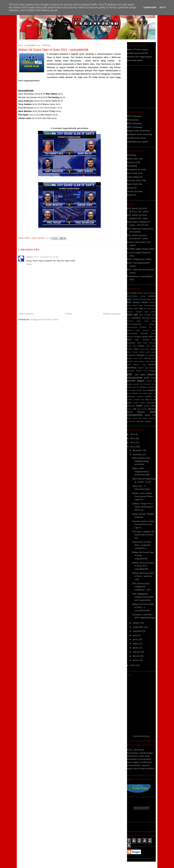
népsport (152, 368)
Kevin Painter (132, 352)
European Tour (146, 327)
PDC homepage (134, 116)
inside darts (132, 346)
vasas (139, 406)
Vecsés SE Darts (135, 191)
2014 (133, 434)
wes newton (142, 409)
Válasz (29, 264)
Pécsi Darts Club (135, 173)
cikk (141, 308)
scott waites (131, 390)
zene (133, 421)
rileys (154, 384)
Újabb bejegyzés (26, 314)
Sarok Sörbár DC (135, 177)
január (136, 660)
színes (130, 399)
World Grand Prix (134, 418)
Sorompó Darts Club (136, 180)
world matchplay (149, 418)
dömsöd (130, 321)
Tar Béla (145, 399)
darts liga (132, 314)
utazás (142, 403)
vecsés (147, 406)
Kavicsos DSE (134, 162)
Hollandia (146, 340)
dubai (139, 321)
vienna (130, 409)
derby (153, 318)
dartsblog (136, 318)
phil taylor (140, 375)
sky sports (143, 393)
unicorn (136, 403)
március (137, 652)
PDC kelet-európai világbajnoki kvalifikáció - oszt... (142, 587)
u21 (151, 400)
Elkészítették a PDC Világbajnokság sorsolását (141, 461)
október (136, 623)
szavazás (140, 397)
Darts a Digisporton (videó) (139, 259)
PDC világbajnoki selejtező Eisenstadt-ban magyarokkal (143, 597)
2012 (133, 443)
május (136, 644)
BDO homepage (134, 123)
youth (129, 421)
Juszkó (30, 257)
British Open (138, 306)
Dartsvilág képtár (135, 60)
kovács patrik (145, 352)
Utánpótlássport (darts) (138, 142)
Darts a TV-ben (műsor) (138, 50)
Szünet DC (132, 188)
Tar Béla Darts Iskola (137, 138)
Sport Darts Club (135, 184)
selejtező (152, 390)
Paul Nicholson (149, 371)
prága (153, 378)
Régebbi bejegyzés (112, 314)
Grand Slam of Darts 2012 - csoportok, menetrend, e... (142, 545)
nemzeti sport (143, 368)
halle (137, 340)
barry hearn (151, 299)
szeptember (138, 627)
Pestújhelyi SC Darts (137, 170)
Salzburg (152, 387)
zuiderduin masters (143, 421)
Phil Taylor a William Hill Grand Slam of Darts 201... (143, 535)
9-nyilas (133, 293)
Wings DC (132, 195)
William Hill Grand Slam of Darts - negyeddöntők (143, 555)
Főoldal (68, 314)
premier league (136, 381)
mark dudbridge (145, 358)
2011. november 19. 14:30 (46, 257)
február (136, 656)
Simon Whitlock (133, 393)
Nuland (139, 371)
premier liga (151, 381)
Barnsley (143, 299)
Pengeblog (132, 166)
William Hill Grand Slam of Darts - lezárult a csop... (143, 576)
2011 (133, 447)
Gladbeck (138, 337)
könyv (153, 352)
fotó (138, 330)
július (135, 635)
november (137, 454)
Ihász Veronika (149, 343)
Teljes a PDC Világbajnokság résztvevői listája (141, 471)
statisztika (131, 396)
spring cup (152, 393)
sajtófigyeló (144, 387)
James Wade (133, 349)
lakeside (141, 355)
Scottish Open (142, 390)
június (136, 639)
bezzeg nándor (140, 302)
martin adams (139, 362)
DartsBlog (132, 155)
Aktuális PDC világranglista (139, 57)
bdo (129, 302)
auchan (143, 296)
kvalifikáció (132, 355)
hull (154, 340)
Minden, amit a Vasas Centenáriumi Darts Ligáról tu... (142, 496)
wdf (135, 409)
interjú (141, 346)
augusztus (138, 631)
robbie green (132, 387)
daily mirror (150, 312)
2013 (133, 438)
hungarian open (134, 343)
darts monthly (145, 315)
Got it (163, 7)
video (153, 406)
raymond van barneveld (142, 384)
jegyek (153, 349)
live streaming (151, 355)
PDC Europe (133, 120)
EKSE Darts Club (135, 159)
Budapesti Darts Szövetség (140, 134)
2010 (133, 665)
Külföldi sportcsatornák (138, 53)
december (137, 450)
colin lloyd (147, 309)
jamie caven (144, 349)
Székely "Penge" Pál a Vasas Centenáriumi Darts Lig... (143, 507)
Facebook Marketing (141, 736)
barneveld (136, 299)
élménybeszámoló (135, 324)
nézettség (131, 371)
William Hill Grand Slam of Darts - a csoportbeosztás (143, 607)
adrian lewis (143, 293)
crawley (139, 312)
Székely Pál (150, 396)
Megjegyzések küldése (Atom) (45, 319)
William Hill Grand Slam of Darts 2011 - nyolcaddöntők (143, 566)
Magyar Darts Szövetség (138, 131)
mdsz (147, 362)
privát (129, 384)
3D (128, 293)
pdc (130, 374)
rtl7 (138, 387)
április (136, 648)
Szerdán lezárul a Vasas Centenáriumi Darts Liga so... (143, 524)
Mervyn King (139, 365)
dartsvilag (146, 318)
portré (147, 378)
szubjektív (137, 400)
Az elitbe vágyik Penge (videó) (141, 249)
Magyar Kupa (132, 358)
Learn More (150, 7)
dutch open (150, 321)
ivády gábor (151, 346)
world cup (150, 415)
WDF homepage (135, 127)
